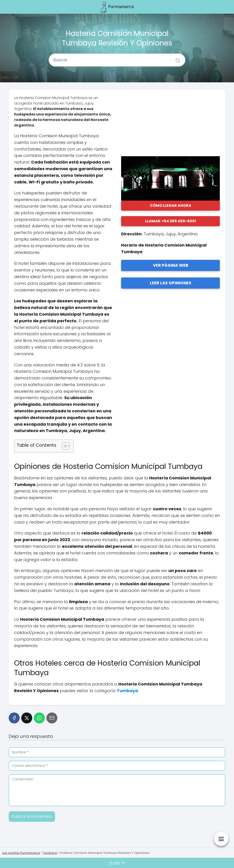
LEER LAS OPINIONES (171, 283)
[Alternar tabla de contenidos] (64, 446)
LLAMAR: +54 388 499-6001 (171, 221)
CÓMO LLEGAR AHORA (171, 206)
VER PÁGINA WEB (171, 265)
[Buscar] (176, 58)
